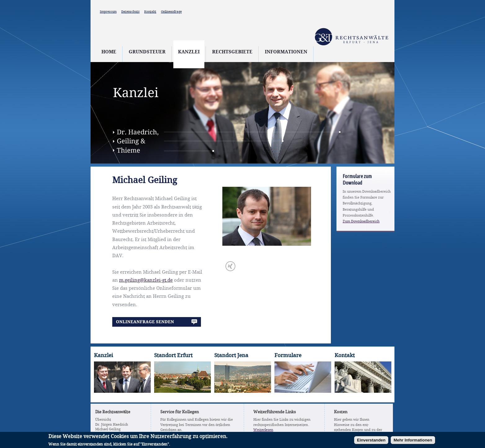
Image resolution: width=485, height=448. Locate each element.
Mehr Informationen (413, 441)
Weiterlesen (263, 430)
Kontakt (150, 12)
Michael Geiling (108, 429)
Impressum (108, 12)
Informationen (286, 52)
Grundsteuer (147, 52)
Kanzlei (189, 52)
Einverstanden (371, 441)
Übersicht (103, 420)
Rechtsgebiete (232, 52)
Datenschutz (130, 12)
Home (109, 52)
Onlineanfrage (171, 12)
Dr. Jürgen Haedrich (112, 425)
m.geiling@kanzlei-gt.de (146, 280)
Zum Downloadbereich (361, 222)
